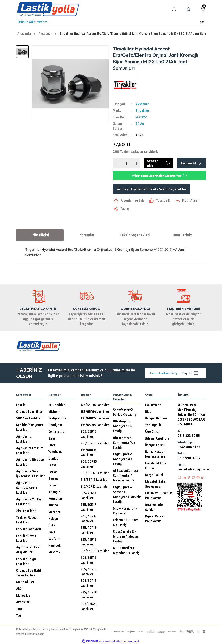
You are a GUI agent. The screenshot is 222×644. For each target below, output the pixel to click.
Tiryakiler (142, 111)
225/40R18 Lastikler (89, 530)
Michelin (54, 412)
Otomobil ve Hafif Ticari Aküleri (29, 573)
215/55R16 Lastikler (95, 443)
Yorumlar (87, 235)
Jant (19, 609)
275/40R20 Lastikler (89, 595)
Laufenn (54, 539)
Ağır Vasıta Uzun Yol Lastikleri (30, 451)
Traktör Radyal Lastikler (27, 520)
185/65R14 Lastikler (95, 412)
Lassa (52, 465)
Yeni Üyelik (153, 425)
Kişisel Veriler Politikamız (155, 519)
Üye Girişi (152, 432)
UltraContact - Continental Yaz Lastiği (124, 443)
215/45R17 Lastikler (95, 487)
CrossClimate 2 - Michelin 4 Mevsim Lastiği (126, 537)
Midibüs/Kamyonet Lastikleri (30, 427)
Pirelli (52, 445)
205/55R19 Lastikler (89, 560)
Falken (53, 485)
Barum (53, 439)
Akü (19, 589)
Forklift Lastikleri (29, 529)
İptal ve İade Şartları (154, 507)
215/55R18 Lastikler (95, 551)
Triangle (54, 492)
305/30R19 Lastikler (89, 583)
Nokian (53, 519)
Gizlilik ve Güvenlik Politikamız (158, 496)
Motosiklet (24, 596)
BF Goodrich (57, 405)
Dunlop (53, 459)
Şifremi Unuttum (157, 439)
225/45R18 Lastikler (89, 542)
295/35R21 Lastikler (88, 606)
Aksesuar (142, 104)
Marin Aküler (25, 582)
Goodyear (55, 425)
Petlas (53, 472)
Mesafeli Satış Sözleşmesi (155, 484)
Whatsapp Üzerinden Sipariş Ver (159, 176)
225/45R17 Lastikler (88, 496)
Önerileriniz (182, 235)
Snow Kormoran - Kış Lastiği (125, 511)
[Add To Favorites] (129, 201)
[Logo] (48, 9)
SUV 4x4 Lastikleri (29, 418)
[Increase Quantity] (136, 163)
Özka (52, 525)
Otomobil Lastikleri (30, 412)
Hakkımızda (153, 405)
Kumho (53, 505)
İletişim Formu (155, 445)
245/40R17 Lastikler (89, 519)
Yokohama (55, 452)
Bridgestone (57, 418)
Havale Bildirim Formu (156, 466)
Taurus (53, 479)
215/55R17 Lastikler (95, 480)
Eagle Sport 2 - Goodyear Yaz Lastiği (124, 459)
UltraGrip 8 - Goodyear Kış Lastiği (122, 426)
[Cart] (203, 9)
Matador (54, 512)
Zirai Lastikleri (26, 511)
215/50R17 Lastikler (95, 473)
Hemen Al (191, 163)
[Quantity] (127, 163)
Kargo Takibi (154, 475)
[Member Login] (174, 9)
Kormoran (55, 499)
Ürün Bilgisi (40, 235)
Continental (57, 432)
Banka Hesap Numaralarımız (155, 454)
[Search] (111, 22)
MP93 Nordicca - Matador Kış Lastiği (127, 550)
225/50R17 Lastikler (88, 507)
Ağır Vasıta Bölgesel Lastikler (30, 462)
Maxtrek (54, 552)
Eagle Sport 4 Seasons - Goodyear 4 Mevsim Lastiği (127, 494)
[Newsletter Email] (175, 373)
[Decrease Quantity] (117, 163)
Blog (148, 412)
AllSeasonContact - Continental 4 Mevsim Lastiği (127, 476)
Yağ (18, 616)
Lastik (20, 405)
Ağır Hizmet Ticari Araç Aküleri (29, 550)
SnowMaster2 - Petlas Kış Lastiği (125, 412)
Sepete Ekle (159, 163)
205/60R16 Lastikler (89, 464)
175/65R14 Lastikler (95, 405)
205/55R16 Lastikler (89, 434)
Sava (52, 532)
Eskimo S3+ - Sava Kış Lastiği (126, 522)
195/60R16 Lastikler (88, 452)
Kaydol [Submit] (190, 373)
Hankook (55, 546)
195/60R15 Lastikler (95, 418)
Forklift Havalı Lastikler (26, 538)
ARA (202, 22)
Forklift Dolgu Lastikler (26, 562)
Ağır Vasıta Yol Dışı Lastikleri (29, 502)
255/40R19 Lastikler (89, 572)
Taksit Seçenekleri (135, 235)
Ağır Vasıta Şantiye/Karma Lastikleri (27, 488)
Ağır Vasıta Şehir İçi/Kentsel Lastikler (30, 474)
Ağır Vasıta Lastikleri (24, 439)
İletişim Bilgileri (156, 418)
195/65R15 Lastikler (95, 425)
